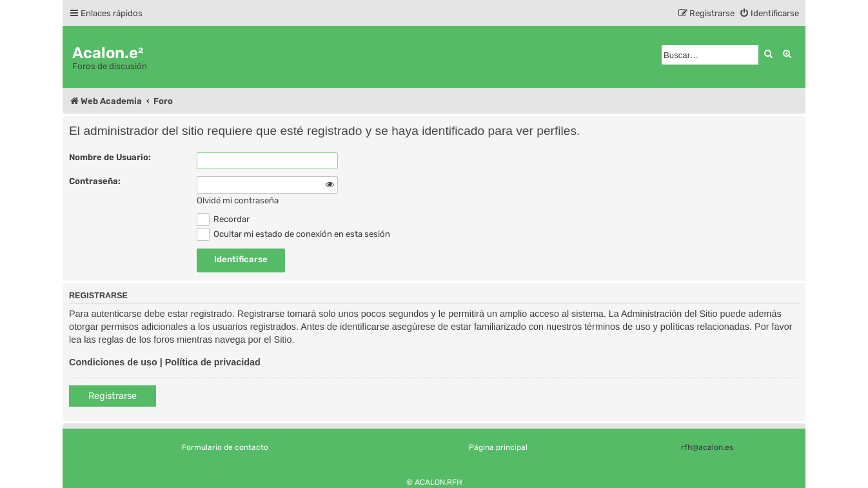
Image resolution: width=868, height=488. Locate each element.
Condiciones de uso (113, 362)
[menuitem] (769, 13)
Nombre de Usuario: (110, 157)
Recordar (223, 219)
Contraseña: (95, 181)
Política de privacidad (213, 362)
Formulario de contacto (225, 447)
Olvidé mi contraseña (238, 200)
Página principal (498, 447)
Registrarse (113, 396)
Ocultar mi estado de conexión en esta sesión (293, 234)
